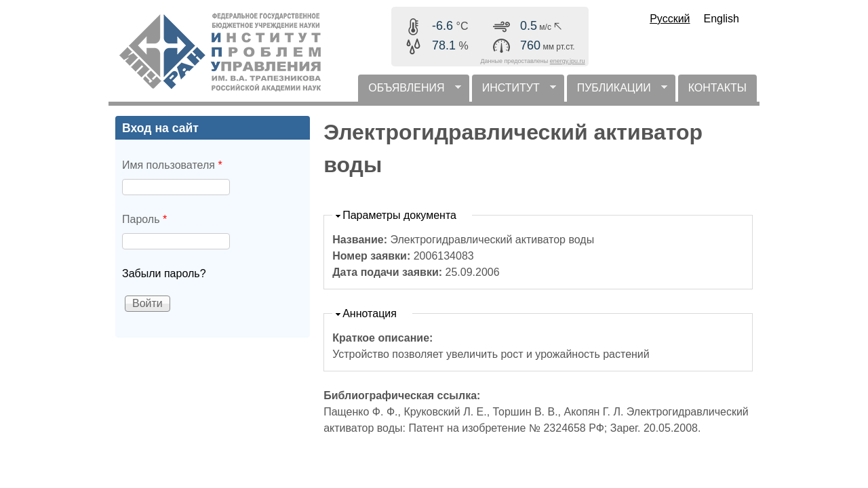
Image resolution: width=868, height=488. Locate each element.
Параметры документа (399, 215)
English (722, 19)
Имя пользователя (172, 165)
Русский (670, 19)
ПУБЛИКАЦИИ (617, 92)
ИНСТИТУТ (514, 92)
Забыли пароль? (164, 273)
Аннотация (370, 313)
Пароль (144, 219)
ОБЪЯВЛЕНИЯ (409, 92)
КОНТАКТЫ (717, 88)
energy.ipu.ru (568, 61)
